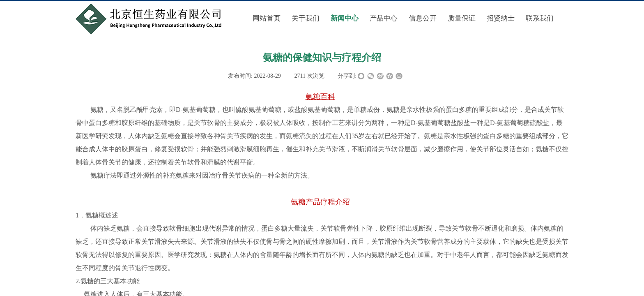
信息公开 (423, 18)
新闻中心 (345, 18)
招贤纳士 (501, 18)
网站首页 (267, 18)
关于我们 (306, 18)
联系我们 (540, 18)
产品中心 (384, 18)
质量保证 (462, 18)
